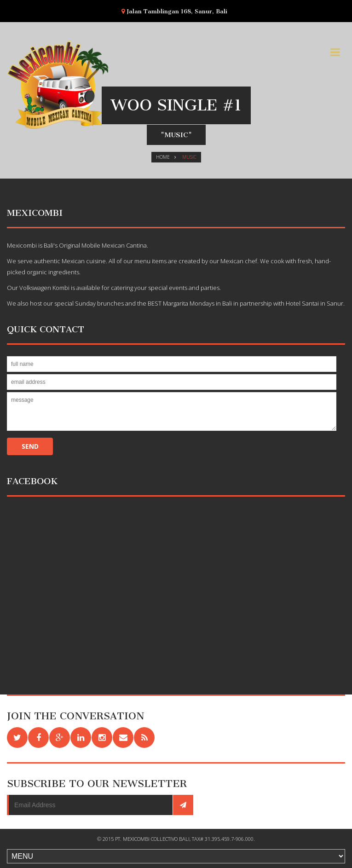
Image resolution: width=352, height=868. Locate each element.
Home (163, 157)
